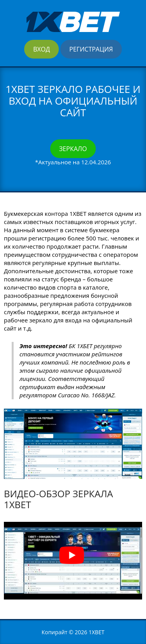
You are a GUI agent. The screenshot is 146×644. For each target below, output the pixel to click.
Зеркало (73, 149)
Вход (41, 49)
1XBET (97, 632)
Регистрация (91, 49)
